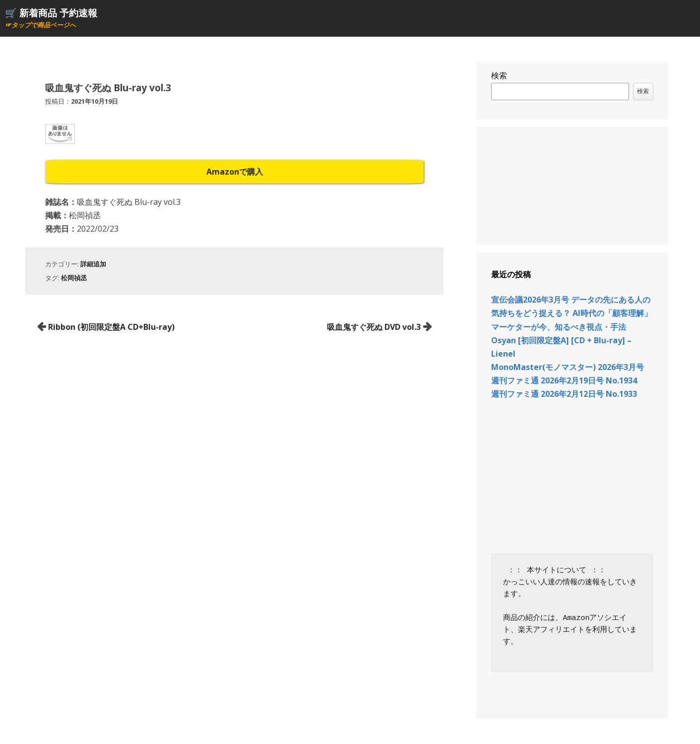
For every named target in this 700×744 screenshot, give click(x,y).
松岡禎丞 (74, 278)
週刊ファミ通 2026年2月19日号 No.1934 (564, 380)
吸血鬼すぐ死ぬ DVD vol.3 (374, 327)
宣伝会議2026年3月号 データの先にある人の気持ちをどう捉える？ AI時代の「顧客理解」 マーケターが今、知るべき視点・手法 (572, 313)
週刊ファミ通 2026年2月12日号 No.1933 (564, 394)
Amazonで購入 (235, 172)
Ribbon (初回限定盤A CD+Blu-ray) (111, 327)
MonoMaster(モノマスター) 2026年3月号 (568, 367)
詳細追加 (93, 264)
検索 (499, 75)
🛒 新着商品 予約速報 (51, 13)
